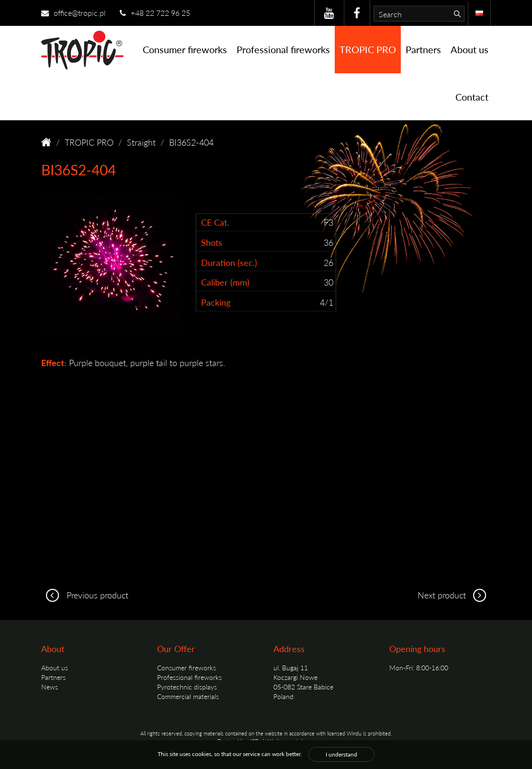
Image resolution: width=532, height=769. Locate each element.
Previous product (85, 595)
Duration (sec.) (229, 262)
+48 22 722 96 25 (155, 13)
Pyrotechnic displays (187, 687)
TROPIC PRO (368, 49)
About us (470, 49)
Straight (141, 142)
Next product (454, 595)
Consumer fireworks (185, 49)
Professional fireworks (283, 49)
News (50, 687)
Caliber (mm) (225, 282)
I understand (341, 754)
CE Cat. (215, 222)
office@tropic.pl (74, 13)
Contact (472, 97)
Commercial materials (188, 696)
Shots (212, 242)
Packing (216, 302)
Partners (423, 49)
